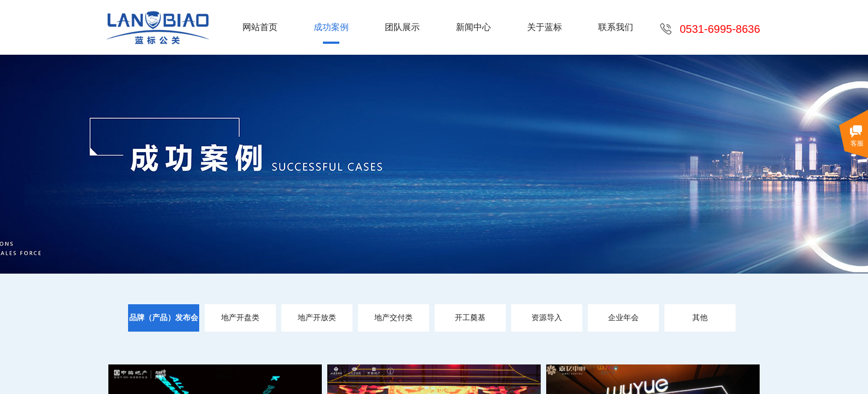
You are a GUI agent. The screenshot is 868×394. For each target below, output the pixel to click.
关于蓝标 (545, 27)
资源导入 (547, 318)
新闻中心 (473, 27)
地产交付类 (394, 318)
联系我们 (616, 27)
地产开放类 (317, 318)
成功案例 (331, 27)
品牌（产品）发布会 (164, 318)
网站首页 (260, 27)
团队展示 (402, 27)
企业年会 (623, 318)
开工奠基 (470, 318)
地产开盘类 (240, 318)
